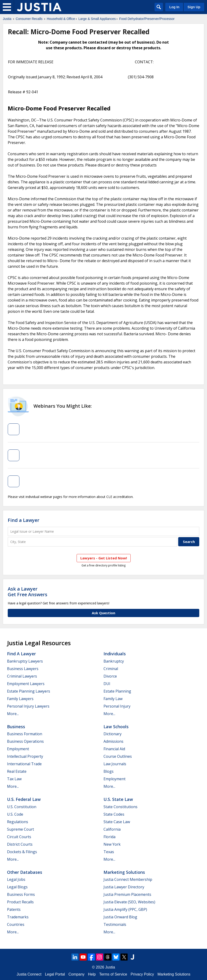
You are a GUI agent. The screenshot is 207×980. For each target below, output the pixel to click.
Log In (174, 7)
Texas (109, 852)
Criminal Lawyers (22, 676)
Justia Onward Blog (120, 917)
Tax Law (14, 779)
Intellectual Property (25, 756)
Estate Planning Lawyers (29, 691)
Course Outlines (118, 756)
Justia (7, 19)
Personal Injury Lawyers (28, 706)
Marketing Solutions (124, 872)
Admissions (113, 741)
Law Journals (115, 764)
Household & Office (61, 19)
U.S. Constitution (22, 807)
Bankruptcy (114, 661)
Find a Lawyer (24, 520)
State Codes (114, 814)
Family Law (113, 699)
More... (13, 714)
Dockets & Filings (22, 852)
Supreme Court (20, 829)
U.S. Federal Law (24, 799)
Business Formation (25, 734)
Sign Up (194, 7)
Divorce (110, 676)
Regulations (18, 822)
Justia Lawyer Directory (124, 887)
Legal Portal (55, 974)
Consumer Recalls (29, 19)
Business (16, 727)
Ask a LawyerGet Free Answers (28, 592)
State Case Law (117, 822)
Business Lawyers (23, 669)
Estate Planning (117, 691)
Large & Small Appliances (97, 19)
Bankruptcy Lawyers (25, 661)
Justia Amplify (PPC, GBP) (125, 909)
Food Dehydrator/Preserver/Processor (147, 19)
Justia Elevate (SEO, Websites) (129, 902)
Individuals (115, 654)
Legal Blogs (17, 887)
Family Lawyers (20, 699)
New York (112, 844)
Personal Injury (117, 706)
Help (92, 974)
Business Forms (21, 894)
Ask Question (103, 613)
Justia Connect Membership (128, 879)
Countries (16, 924)
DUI (107, 684)
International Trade (24, 764)
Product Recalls (20, 902)
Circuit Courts (19, 837)
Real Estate (17, 771)
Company (76, 974)
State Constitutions (120, 807)
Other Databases (25, 872)
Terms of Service (113, 974)
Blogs (109, 771)
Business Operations (25, 741)
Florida (109, 837)
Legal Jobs (16, 879)
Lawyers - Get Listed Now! (104, 558)
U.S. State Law (118, 799)
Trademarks (18, 917)
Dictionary (113, 734)
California (112, 829)
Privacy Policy (142, 974)
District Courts (20, 844)
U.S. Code (15, 814)
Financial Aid (114, 749)
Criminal (111, 669)
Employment (18, 749)
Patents (14, 909)
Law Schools (116, 727)
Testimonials (115, 924)
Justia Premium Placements (127, 894)
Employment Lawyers (26, 684)
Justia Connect (29, 974)
